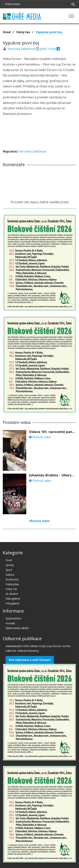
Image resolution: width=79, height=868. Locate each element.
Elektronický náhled (17, 628)
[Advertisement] (39, 133)
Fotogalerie (12, 603)
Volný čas (23, 32)
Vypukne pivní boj (49, 32)
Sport (9, 570)
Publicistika (12, 584)
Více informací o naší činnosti (30, 660)
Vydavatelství (13, 618)
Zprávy (10, 565)
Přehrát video (40, 437)
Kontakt (10, 623)
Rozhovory (12, 579)
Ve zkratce (12, 594)
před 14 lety (48, 49)
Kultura (10, 575)
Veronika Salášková (22, 49)
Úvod (7, 32)
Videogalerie (13, 599)
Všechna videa (39, 521)
